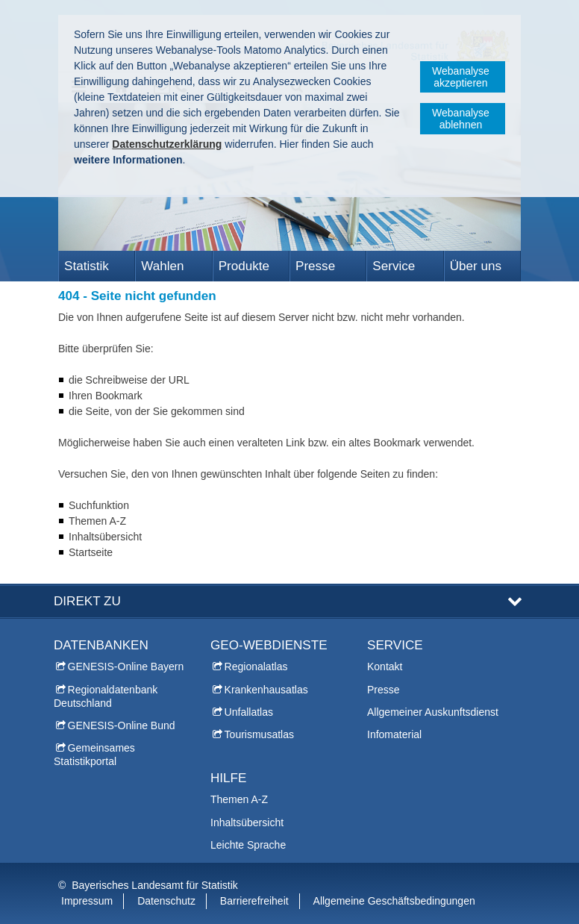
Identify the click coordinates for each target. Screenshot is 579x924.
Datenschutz (166, 901)
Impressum (87, 901)
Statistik (87, 266)
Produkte (244, 266)
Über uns (476, 266)
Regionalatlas (256, 667)
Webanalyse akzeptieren (461, 77)
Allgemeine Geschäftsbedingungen (394, 901)
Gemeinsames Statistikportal (94, 755)
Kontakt (385, 667)
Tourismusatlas (259, 734)
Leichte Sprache (248, 845)
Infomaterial (394, 734)
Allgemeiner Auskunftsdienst (433, 712)
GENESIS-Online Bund (122, 725)
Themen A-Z (239, 799)
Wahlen (162, 266)
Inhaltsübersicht (247, 822)
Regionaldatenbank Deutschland (106, 696)
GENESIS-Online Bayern (126, 667)
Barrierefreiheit (254, 901)
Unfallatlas (249, 712)
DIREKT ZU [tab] (87, 601)
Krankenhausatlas (266, 690)
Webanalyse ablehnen (461, 119)
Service (394, 266)
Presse (315, 266)
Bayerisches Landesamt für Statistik (155, 885)
